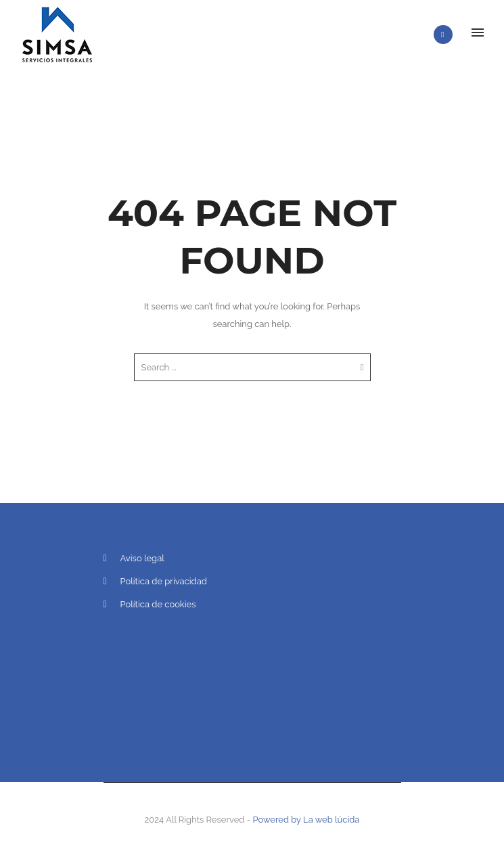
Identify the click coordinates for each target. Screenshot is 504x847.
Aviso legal (142, 558)
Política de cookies (158, 604)
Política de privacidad (164, 581)
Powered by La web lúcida (306, 820)
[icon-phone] (446, 35)
